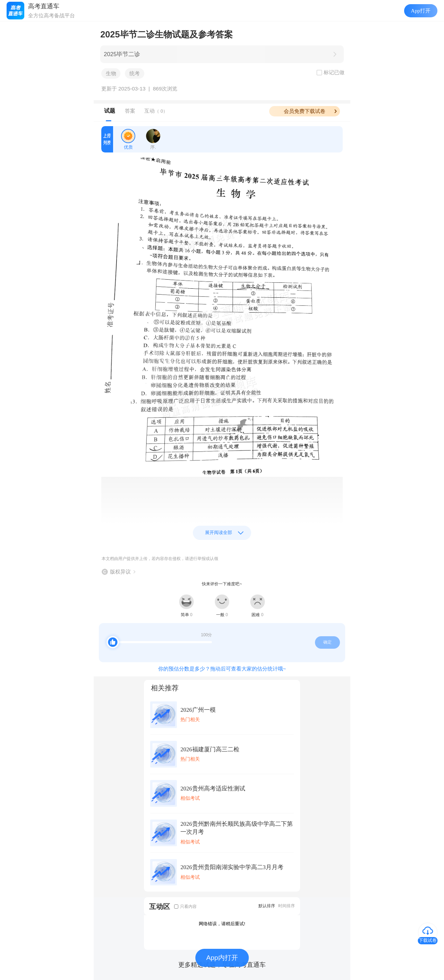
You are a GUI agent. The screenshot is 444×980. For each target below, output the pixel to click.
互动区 (160, 906)
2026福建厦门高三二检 (210, 749)
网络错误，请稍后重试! (222, 924)
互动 (156, 111)
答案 (130, 111)
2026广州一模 (198, 710)
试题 (110, 111)
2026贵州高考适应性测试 (213, 789)
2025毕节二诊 (122, 54)
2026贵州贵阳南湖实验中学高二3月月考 (232, 867)
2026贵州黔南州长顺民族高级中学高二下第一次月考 (237, 828)
